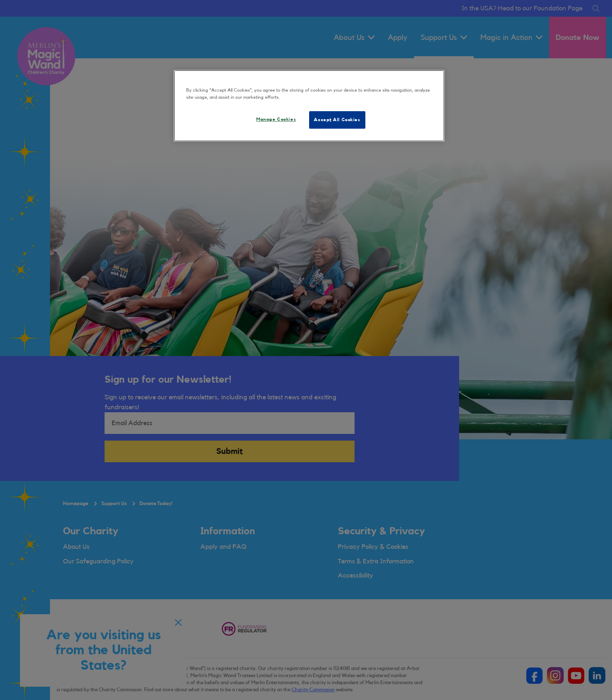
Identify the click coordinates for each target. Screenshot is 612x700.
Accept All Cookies (337, 120)
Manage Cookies (276, 119)
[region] (309, 106)
